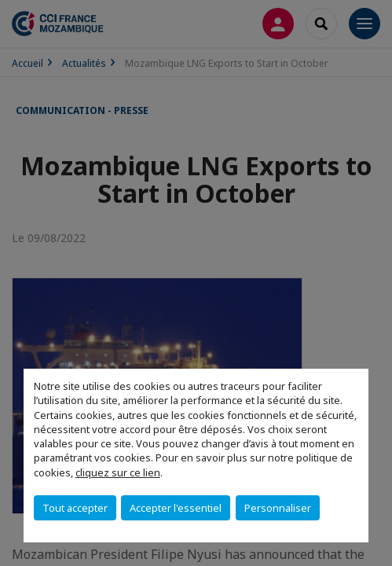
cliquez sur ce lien (118, 472)
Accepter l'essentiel (176, 508)
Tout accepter (75, 508)
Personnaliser (278, 508)
